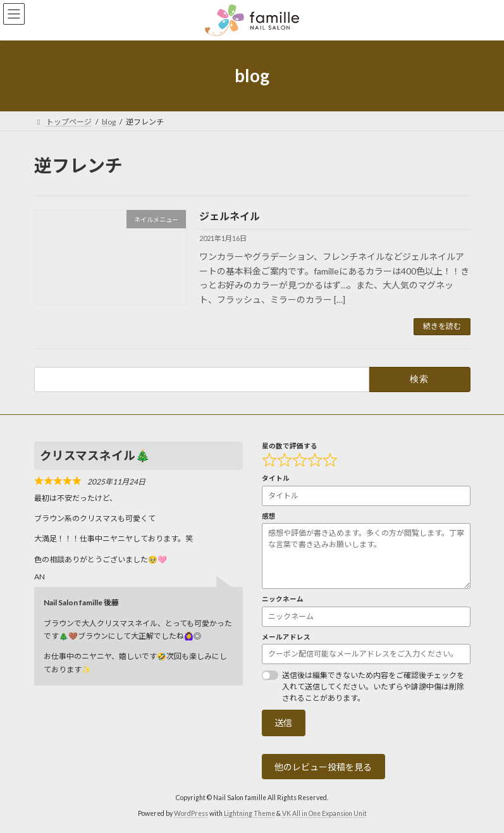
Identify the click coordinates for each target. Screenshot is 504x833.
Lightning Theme (249, 814)
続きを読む (442, 326)
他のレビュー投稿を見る (323, 767)
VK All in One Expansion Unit (324, 814)
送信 (283, 723)
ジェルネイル (230, 216)
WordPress (191, 814)
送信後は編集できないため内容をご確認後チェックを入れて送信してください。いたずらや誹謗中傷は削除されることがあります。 (373, 687)
